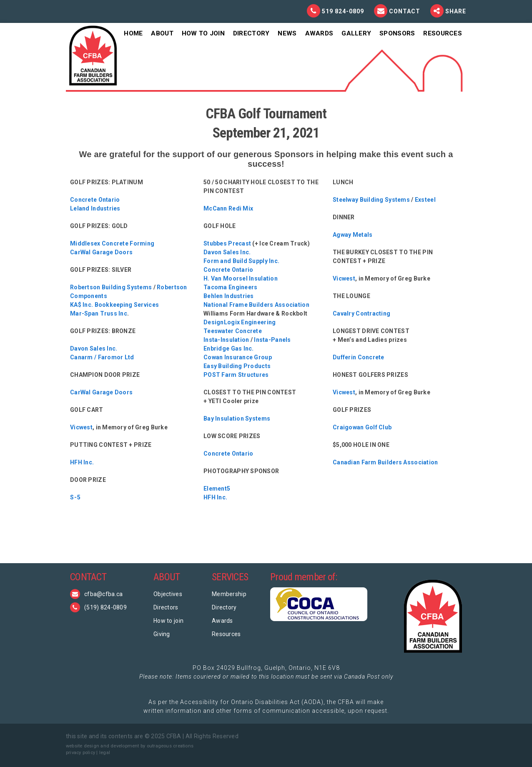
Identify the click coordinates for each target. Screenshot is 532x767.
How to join (168, 621)
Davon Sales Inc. (94, 348)
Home (133, 33)
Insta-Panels (272, 340)
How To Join (203, 33)
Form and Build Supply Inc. (241, 261)
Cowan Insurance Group (238, 357)
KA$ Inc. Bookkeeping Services (114, 305)
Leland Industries (95, 208)
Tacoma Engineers (230, 287)
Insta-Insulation (226, 340)
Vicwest (81, 427)
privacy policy (80, 753)
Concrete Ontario (95, 200)
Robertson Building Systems (111, 287)
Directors (166, 607)
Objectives (168, 594)
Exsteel (425, 200)
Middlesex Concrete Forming (112, 243)
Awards (319, 33)
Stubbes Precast (227, 243)
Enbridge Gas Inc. (229, 348)
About (162, 33)
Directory (251, 33)
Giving (162, 634)
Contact (405, 11)
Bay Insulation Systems (237, 419)
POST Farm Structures (236, 375)
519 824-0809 (343, 11)
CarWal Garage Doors (101, 252)
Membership (229, 594)
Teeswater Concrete (233, 331)
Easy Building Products (237, 366)
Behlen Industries (229, 296)
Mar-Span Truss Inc (99, 313)
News (287, 33)
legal (105, 753)
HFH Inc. (82, 462)
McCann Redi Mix (228, 208)
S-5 (75, 497)
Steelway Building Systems (371, 200)
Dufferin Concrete (359, 357)
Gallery (356, 33)
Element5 (217, 489)
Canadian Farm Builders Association (385, 462)
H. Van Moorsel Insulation (241, 278)
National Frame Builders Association (256, 305)
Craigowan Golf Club (362, 427)
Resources (443, 33)
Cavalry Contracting (361, 313)
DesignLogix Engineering (240, 322)
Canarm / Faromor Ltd (102, 357)
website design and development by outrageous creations (130, 746)
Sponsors (397, 33)
